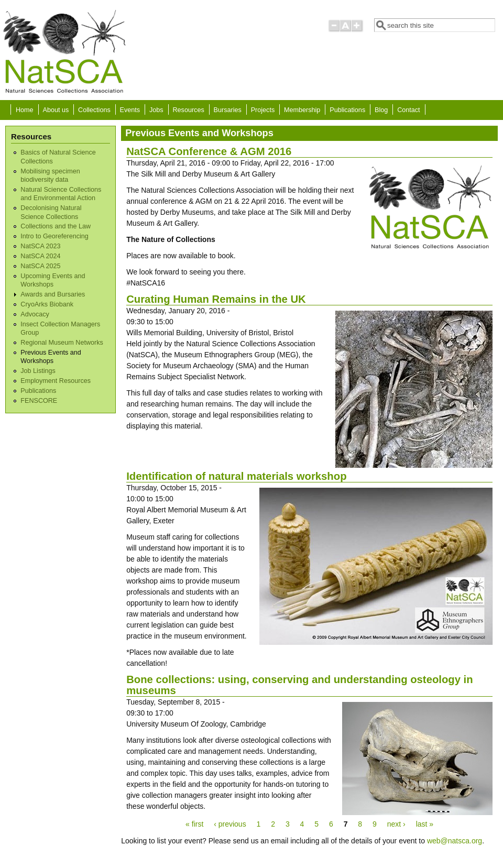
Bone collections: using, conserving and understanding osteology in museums (299, 685)
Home (25, 110)
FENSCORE (39, 401)
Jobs (156, 110)
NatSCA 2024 (40, 256)
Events (130, 110)
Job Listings (38, 371)
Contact (408, 110)
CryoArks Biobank (47, 304)
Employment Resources (56, 381)
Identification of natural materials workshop (236, 476)
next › (396, 824)
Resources (189, 110)
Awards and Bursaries (53, 294)
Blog (381, 110)
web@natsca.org (455, 841)
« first (194, 824)
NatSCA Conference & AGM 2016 (209, 151)
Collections (94, 110)
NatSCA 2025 (40, 266)
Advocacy (35, 314)
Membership (302, 110)
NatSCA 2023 (40, 246)
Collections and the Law (56, 226)
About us (56, 110)
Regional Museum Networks (62, 343)
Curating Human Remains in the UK (216, 299)
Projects (263, 110)
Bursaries (228, 110)
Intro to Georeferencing (54, 236)
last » (425, 824)
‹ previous (230, 824)
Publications (347, 110)
